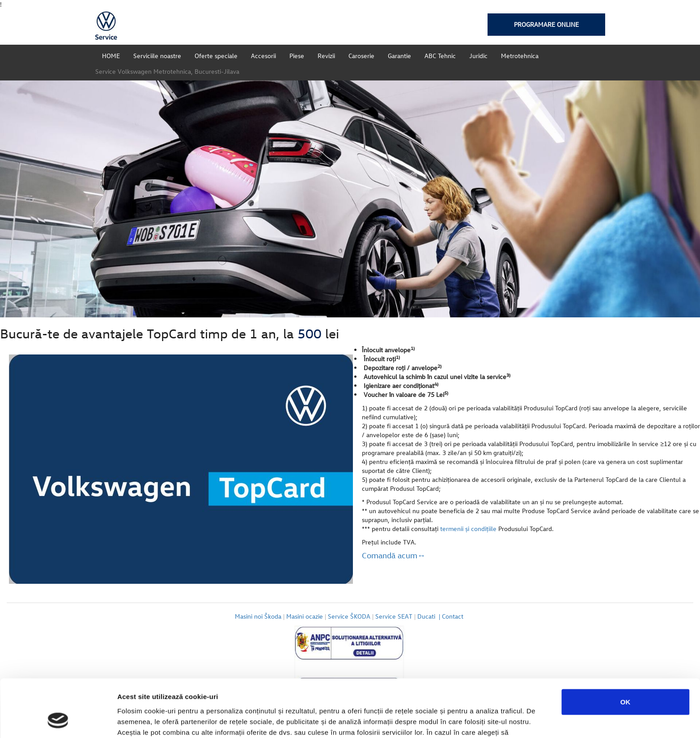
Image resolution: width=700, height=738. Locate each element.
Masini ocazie (305, 616)
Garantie (399, 56)
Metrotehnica (520, 56)
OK (626, 650)
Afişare (447, 720)
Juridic (478, 56)
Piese (297, 56)
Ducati (430, 616)
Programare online (546, 24)
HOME (111, 56)
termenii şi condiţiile (468, 529)
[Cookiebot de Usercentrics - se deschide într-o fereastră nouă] (58, 721)
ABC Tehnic (440, 56)
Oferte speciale (216, 56)
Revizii (326, 56)
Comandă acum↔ (394, 555)
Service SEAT (394, 616)
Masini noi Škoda (258, 616)
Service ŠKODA (349, 616)
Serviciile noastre (157, 56)
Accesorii (263, 56)
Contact (454, 616)
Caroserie (361, 56)
